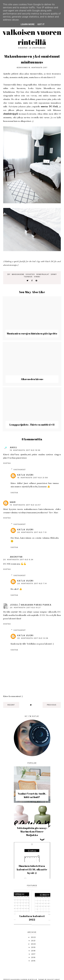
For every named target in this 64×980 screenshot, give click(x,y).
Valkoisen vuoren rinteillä (32, 37)
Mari (13, 502)
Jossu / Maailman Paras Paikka (31, 605)
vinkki (37, 277)
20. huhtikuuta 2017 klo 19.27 (25, 608)
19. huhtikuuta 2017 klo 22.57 (25, 505)
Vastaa (7, 463)
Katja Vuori (25, 475)
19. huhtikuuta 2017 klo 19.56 (25, 450)
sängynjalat (43, 274)
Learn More (28, 24)
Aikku (13, 447)
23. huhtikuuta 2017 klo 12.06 (33, 638)
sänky (54, 274)
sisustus (30, 274)
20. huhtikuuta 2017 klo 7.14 (32, 584)
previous (52, 705)
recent (11, 705)
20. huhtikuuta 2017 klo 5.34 (18, 560)
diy (9, 274)
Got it (41, 24)
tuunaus (28, 277)
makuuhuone (18, 274)
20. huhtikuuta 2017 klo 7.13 (32, 532)
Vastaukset (20, 470)
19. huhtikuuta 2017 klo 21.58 (33, 478)
